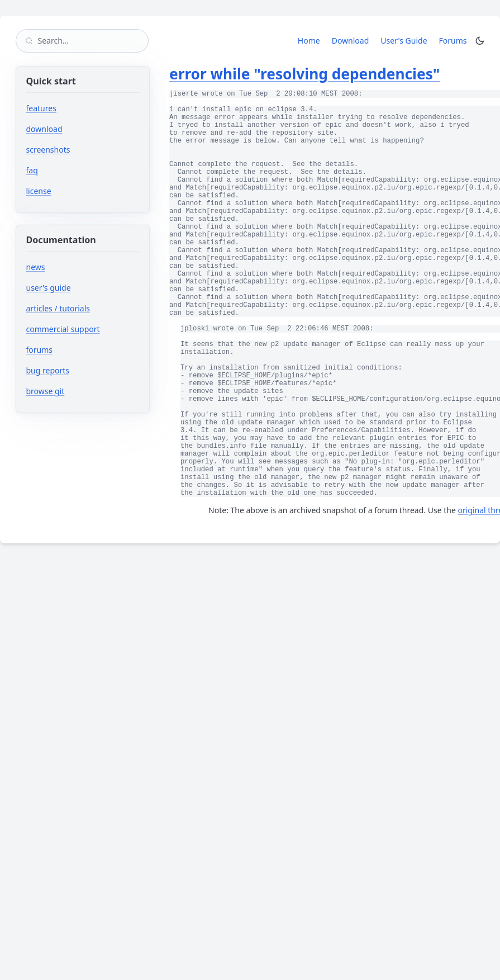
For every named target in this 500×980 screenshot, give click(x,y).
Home (309, 41)
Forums (455, 40)
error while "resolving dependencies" (304, 74)
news (36, 267)
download (44, 129)
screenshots (48, 150)
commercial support (63, 329)
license (39, 191)
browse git (79, 391)
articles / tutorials (58, 308)
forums (73, 350)
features (41, 108)
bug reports (81, 370)
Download (351, 41)
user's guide (49, 288)
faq (32, 170)
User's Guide (404, 41)
